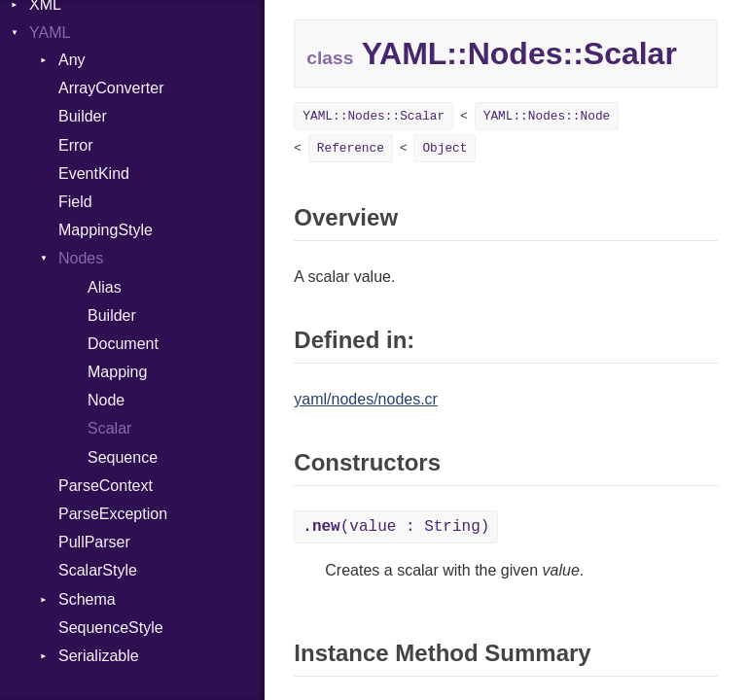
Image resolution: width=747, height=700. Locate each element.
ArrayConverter (111, 88)
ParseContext (106, 486)
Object (445, 148)
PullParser (94, 542)
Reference (351, 148)
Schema (87, 599)
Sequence (123, 457)
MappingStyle (106, 230)
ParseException (113, 514)
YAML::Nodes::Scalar (373, 116)
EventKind (94, 174)
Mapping (117, 372)
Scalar (109, 428)
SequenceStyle (111, 628)
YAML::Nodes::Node (547, 116)
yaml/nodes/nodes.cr (366, 399)
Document (123, 344)
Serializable (99, 656)
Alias (105, 287)
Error (76, 145)
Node (106, 400)
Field (75, 202)
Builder (83, 116)
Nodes (81, 258)
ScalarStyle (98, 570)
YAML (50, 33)
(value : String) (396, 527)
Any (72, 60)
